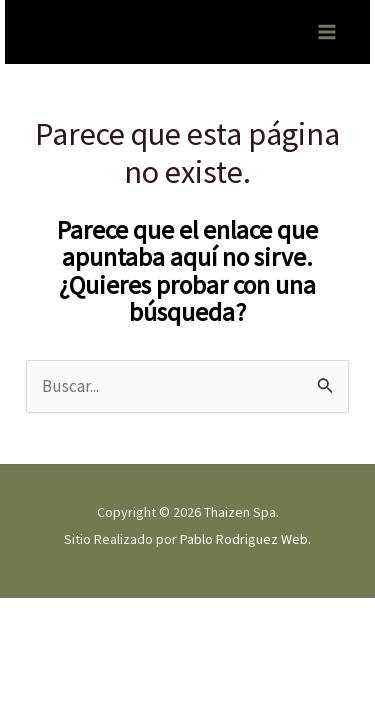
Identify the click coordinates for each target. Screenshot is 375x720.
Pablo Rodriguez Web (244, 539)
